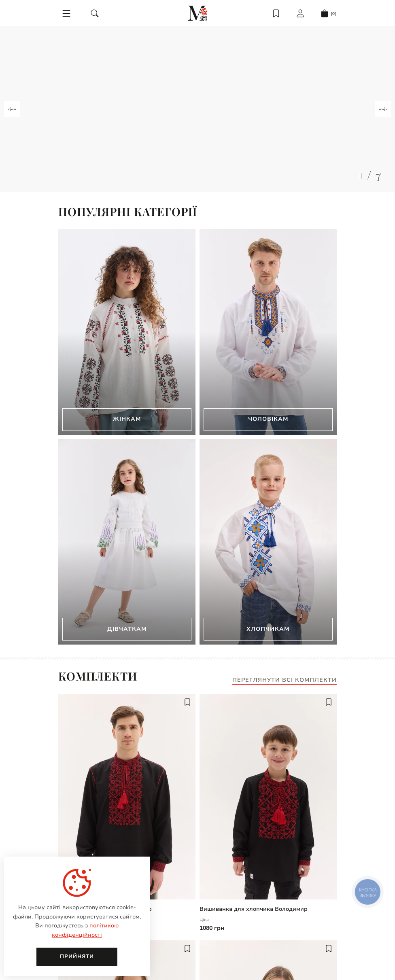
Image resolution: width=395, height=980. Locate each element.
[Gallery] (197, 109)
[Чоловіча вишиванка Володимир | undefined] (127, 797)
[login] (300, 13)
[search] (95, 13)
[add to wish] (187, 702)
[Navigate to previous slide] (12, 109)
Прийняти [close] (77, 957)
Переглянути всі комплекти (285, 680)
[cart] (329, 13)
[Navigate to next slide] (383, 109)
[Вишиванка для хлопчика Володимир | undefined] (268, 797)
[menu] (66, 13)
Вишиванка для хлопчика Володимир (254, 909)
